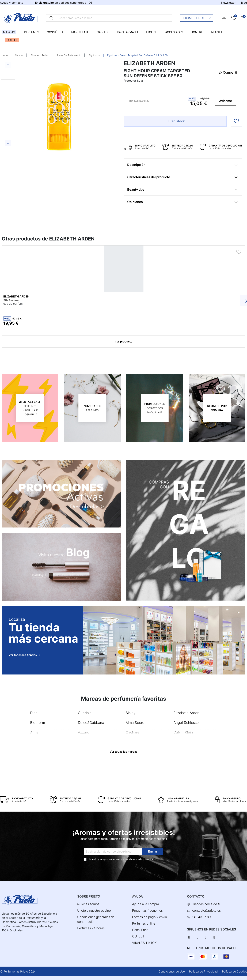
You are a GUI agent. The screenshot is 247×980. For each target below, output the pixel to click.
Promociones (197, 18)
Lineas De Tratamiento (69, 55)
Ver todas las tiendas (25, 655)
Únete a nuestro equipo (94, 911)
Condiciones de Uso (172, 971)
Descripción (136, 165)
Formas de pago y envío (150, 917)
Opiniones (135, 202)
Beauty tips (136, 189)
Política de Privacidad (203, 971)
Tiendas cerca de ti (206, 904)
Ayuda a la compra (146, 904)
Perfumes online (144, 923)
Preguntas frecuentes (147, 911)
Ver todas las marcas (124, 752)
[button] (243, 18)
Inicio (5, 55)
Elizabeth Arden (40, 55)
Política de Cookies (235, 971)
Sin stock (175, 121)
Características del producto (149, 177)
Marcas (19, 55)
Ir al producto (124, 341)
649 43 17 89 (201, 917)
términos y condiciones (126, 859)
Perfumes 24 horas (91, 928)
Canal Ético (140, 930)
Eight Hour (94, 55)
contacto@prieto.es (206, 911)
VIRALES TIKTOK (144, 943)
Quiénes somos (88, 904)
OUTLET (138, 936)
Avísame (226, 101)
